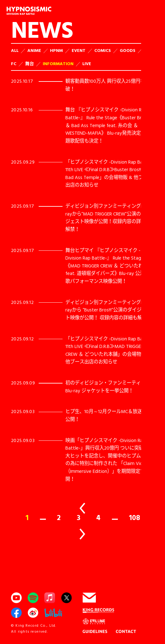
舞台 (30, 63)
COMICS (103, 50)
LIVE (87, 63)
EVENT (79, 50)
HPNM (56, 50)
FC (14, 63)
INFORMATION (58, 63)
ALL (15, 50)
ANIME (34, 50)
